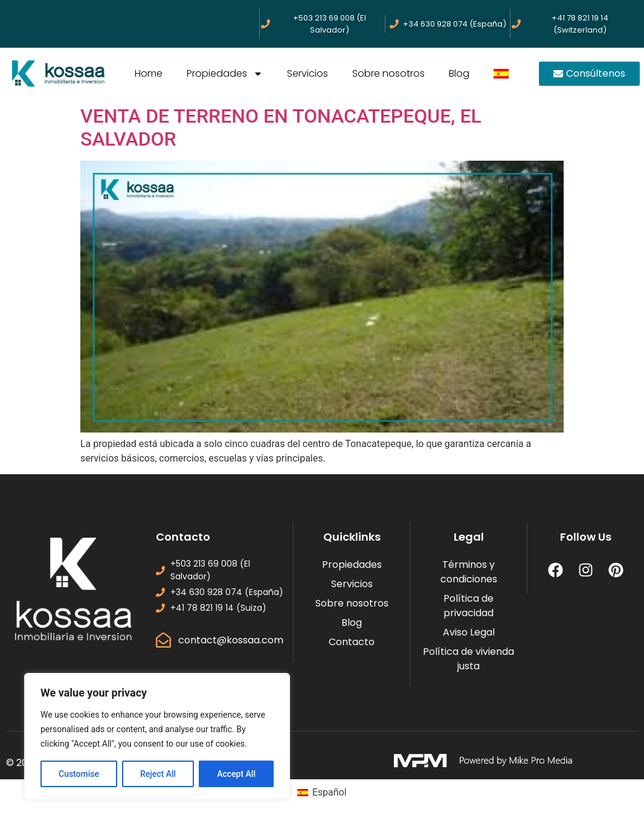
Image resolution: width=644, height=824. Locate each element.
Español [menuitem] (330, 792)
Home (149, 73)
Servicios (308, 73)
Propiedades (225, 74)
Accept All (236, 774)
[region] (157, 736)
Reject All (158, 774)
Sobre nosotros (388, 73)
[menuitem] (501, 74)
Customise (79, 774)
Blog (459, 73)
